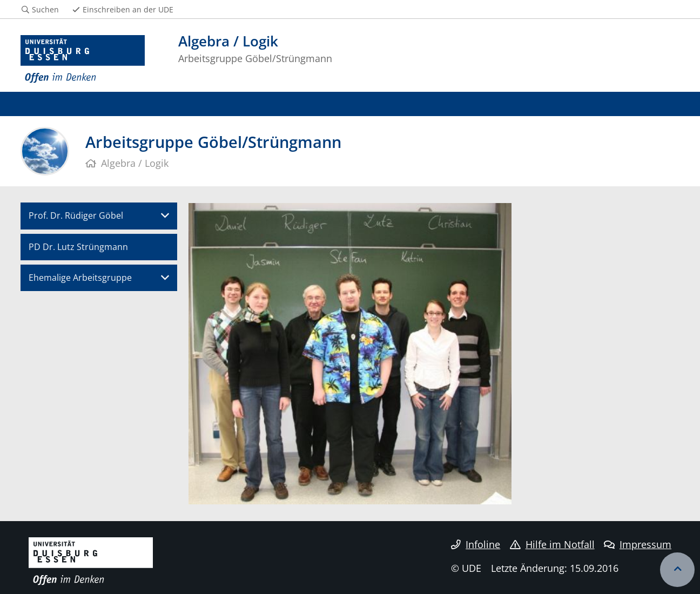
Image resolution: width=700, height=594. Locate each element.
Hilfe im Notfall (552, 544)
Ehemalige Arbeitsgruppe (80, 278)
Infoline (476, 544)
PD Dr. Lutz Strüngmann (78, 247)
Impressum (638, 544)
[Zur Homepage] (83, 59)
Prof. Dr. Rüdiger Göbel (76, 215)
